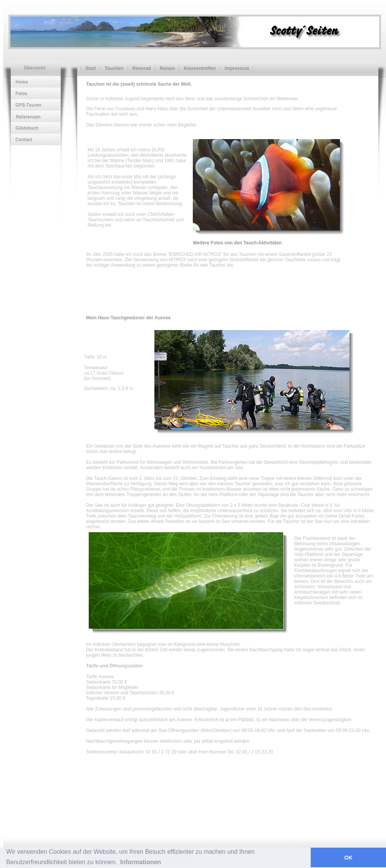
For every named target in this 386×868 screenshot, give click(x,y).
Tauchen (113, 68)
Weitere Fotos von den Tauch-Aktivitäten (237, 243)
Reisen (167, 68)
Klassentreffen (199, 68)
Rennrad (141, 68)
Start (90, 68)
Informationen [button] (141, 862)
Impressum (236, 68)
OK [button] (348, 858)
